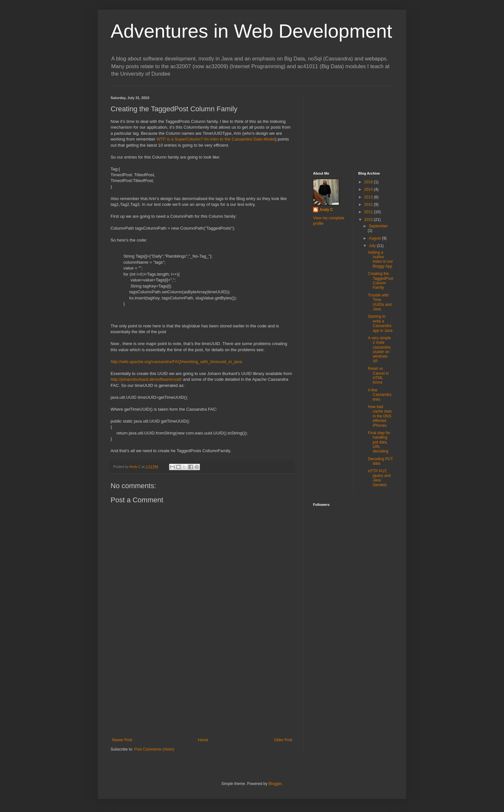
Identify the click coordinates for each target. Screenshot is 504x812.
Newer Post (122, 740)
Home (203, 740)
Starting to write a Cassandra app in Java (380, 323)
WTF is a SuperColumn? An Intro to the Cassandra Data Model (216, 139)
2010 (369, 220)
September (378, 226)
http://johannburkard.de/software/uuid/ (146, 379)
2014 (369, 189)
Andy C (326, 210)
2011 (369, 212)
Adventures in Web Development (251, 31)
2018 (369, 182)
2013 (369, 197)
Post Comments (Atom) (154, 749)
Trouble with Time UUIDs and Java (380, 302)
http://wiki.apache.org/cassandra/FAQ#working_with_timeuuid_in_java (176, 362)
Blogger (275, 784)
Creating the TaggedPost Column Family (380, 281)
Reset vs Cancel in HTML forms (378, 375)
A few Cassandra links (379, 395)
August (375, 238)
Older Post (283, 740)
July (373, 246)
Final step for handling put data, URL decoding (379, 442)
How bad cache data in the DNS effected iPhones (380, 416)
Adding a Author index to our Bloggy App (380, 259)
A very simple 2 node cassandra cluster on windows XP (379, 350)
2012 (369, 205)
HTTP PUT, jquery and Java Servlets (379, 478)
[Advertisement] (202, 689)
